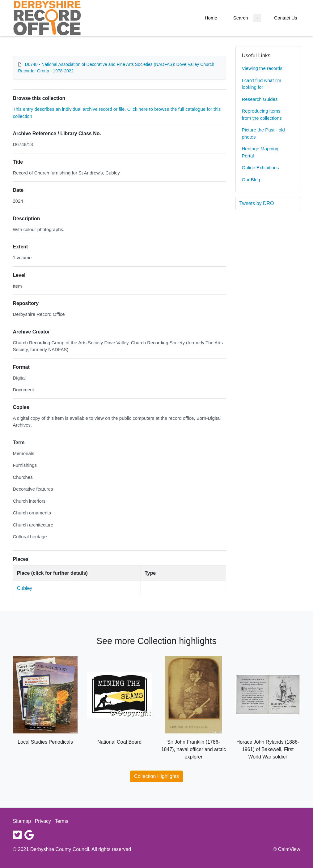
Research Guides (260, 99)
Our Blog (251, 180)
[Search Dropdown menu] (257, 18)
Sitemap (22, 821)
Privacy (43, 821)
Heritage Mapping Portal (260, 152)
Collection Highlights (156, 776)
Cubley (25, 588)
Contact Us (286, 18)
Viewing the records (262, 68)
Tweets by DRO (257, 203)
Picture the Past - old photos (263, 133)
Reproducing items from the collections (262, 114)
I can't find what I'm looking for (262, 84)
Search (241, 18)
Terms (62, 821)
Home (211, 18)
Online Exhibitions (260, 168)
